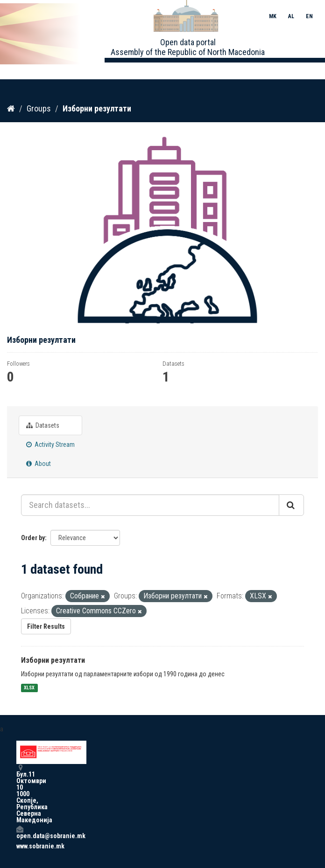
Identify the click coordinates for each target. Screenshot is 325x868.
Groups (39, 108)
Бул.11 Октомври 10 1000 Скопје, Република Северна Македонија (20, 794)
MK (273, 16)
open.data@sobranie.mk (20, 832)
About (39, 464)
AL (291, 16)
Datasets (43, 425)
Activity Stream (50, 444)
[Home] (11, 109)
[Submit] (291, 505)
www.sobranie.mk (20, 846)
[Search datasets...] (150, 505)
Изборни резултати (97, 108)
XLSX (29, 688)
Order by (33, 538)
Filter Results (46, 626)
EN (309, 16)
